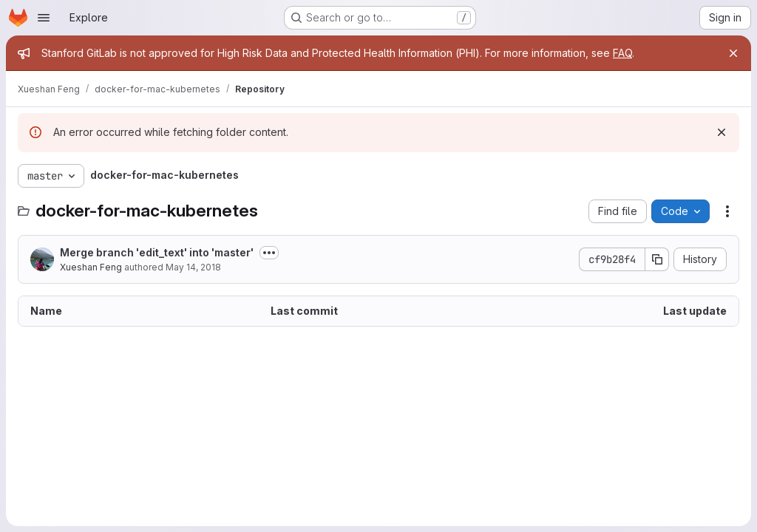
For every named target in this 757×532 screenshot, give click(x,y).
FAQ (622, 53)
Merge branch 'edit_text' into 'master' (157, 252)
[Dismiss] (722, 132)
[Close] (733, 53)
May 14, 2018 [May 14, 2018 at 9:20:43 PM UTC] (193, 267)
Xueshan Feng (91, 267)
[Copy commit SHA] (657, 259)
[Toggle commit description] (269, 253)
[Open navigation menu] (44, 18)
